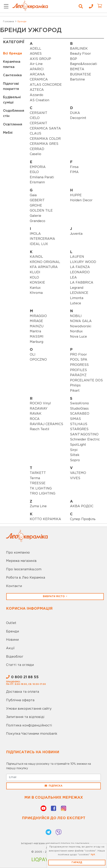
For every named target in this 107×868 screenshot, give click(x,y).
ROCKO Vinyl (40, 403)
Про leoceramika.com (24, 569)
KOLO (34, 278)
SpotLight (78, 445)
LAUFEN (77, 257)
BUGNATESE (81, 75)
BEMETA (77, 69)
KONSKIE (37, 283)
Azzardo (37, 95)
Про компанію (18, 553)
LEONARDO (80, 272)
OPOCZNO (38, 360)
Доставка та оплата (23, 692)
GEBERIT (37, 200)
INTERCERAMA (42, 239)
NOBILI (76, 316)
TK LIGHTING (41, 489)
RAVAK (36, 414)
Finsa (74, 167)
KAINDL (36, 257)
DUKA (75, 113)
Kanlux (35, 288)
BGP (74, 59)
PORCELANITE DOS (86, 380)
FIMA (74, 172)
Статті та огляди (20, 665)
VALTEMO (78, 473)
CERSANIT (39, 113)
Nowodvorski (81, 326)
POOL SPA (79, 360)
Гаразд (77, 862)
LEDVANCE (79, 293)
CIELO (35, 118)
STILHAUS (79, 424)
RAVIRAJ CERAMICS (46, 424)
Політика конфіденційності (29, 726)
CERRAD (37, 149)
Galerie (35, 216)
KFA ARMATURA (44, 267)
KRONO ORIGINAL (45, 262)
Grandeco (38, 221)
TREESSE (38, 483)
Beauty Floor (80, 54)
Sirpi (74, 450)
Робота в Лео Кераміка (26, 578)
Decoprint (78, 118)
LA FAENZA (80, 267)
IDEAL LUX (39, 244)
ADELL (35, 49)
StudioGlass (79, 409)
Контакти (14, 586)
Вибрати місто (54, 596)
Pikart (75, 391)
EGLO (34, 172)
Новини (12, 640)
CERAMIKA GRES (44, 144)
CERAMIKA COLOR (45, 139)
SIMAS (75, 419)
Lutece (76, 303)
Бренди (12, 632)
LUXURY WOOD (83, 262)
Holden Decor (81, 200)
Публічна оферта (20, 700)
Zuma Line (38, 506)
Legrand (77, 288)
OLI (33, 355)
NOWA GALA (81, 321)
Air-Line (36, 64)
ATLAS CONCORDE (46, 85)
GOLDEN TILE (41, 211)
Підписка (53, 786)
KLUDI (35, 272)
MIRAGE (36, 321)
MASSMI (37, 337)
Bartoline (77, 80)
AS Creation (40, 100)
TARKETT (38, 473)
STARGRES (79, 429)
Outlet (11, 623)
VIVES (75, 478)
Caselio (35, 154)
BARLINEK (79, 49)
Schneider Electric (85, 440)
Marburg (37, 342)
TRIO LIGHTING (43, 494)
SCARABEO (80, 414)
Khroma (36, 293)
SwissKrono (79, 403)
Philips (75, 385)
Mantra (35, 331)
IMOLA (35, 234)
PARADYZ (78, 375)
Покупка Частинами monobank (32, 734)
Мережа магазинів (21, 561)
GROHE (36, 206)
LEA (73, 278)
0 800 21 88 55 (22, 677)
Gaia (33, 195)
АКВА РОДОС (82, 506)
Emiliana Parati (42, 177)
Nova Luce (78, 337)
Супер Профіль (83, 519)
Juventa (76, 234)
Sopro (75, 460)
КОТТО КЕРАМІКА (45, 519)
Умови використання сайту (29, 709)
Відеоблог (15, 657)
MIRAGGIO (38, 316)
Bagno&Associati (83, 64)
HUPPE (76, 195)
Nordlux (76, 331)
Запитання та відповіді (25, 717)
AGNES (36, 54)
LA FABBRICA (82, 283)
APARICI (37, 69)
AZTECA (37, 90)
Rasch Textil (40, 429)
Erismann (37, 182)
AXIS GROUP (40, 59)
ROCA (35, 419)
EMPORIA (38, 167)
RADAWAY (39, 409)
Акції (10, 648)
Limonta (77, 298)
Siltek (75, 455)
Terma (35, 478)
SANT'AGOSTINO (84, 435)
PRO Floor (78, 355)
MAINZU (37, 326)
